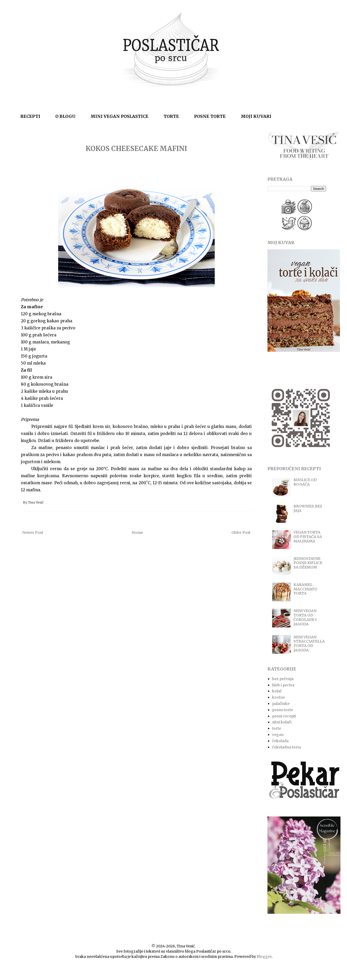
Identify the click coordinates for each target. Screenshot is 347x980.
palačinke (281, 704)
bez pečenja (283, 679)
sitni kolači (282, 722)
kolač (277, 691)
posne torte (283, 710)
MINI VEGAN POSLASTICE (119, 116)
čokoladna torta (286, 747)
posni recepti (284, 716)
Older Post (241, 533)
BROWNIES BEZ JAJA (308, 508)
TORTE (171, 116)
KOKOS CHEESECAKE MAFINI (136, 149)
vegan (278, 735)
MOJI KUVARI (256, 116)
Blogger (264, 957)
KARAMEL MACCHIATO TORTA (305, 589)
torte (277, 728)
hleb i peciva (283, 685)
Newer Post (33, 533)
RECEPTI (30, 116)
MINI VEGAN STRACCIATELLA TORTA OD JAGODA (309, 644)
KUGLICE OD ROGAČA (305, 482)
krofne (279, 697)
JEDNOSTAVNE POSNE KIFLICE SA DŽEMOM (308, 563)
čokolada (280, 741)
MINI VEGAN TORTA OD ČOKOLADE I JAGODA (305, 617)
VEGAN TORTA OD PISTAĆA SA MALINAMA (308, 537)
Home (137, 533)
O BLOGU (65, 116)
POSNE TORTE (210, 116)
